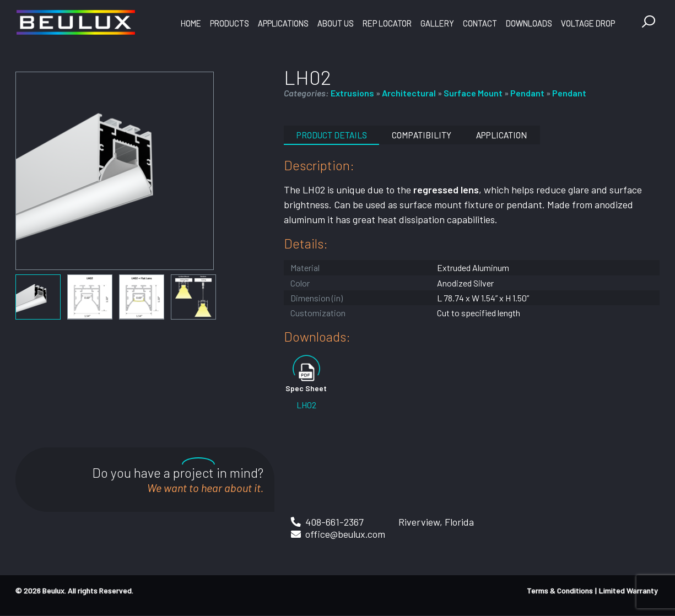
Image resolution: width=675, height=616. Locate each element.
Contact (480, 23)
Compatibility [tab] (426, 135)
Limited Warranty (628, 591)
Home (191, 23)
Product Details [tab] (333, 135)
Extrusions (352, 93)
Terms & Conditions (560, 591)
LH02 (306, 405)
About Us (336, 23)
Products (229, 23)
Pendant (527, 93)
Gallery (437, 23)
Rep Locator (387, 23)
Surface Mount (473, 93)
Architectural (409, 93)
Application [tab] (509, 135)
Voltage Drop (588, 23)
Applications (283, 23)
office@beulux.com (346, 534)
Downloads (529, 23)
